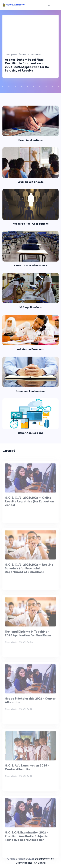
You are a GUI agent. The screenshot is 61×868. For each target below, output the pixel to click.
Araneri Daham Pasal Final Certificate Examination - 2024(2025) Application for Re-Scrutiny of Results (27, 65)
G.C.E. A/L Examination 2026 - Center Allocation (27, 774)
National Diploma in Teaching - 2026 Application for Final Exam (28, 640)
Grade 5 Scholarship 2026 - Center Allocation (30, 707)
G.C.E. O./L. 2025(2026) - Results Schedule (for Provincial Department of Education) (29, 575)
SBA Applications (30, 307)
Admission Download (31, 349)
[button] (3, 86)
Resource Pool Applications (31, 224)
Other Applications (31, 433)
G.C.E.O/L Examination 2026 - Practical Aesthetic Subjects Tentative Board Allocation (27, 843)
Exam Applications (30, 140)
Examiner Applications (31, 391)
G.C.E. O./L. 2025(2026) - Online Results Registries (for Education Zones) (29, 508)
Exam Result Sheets (31, 182)
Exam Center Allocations (31, 265)
